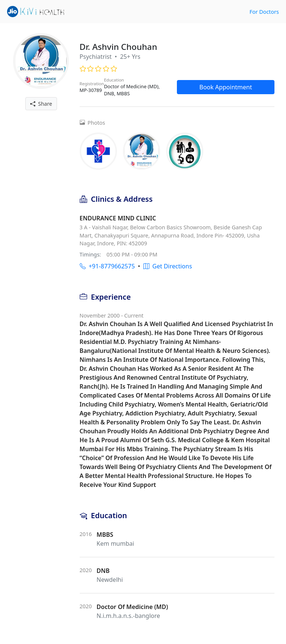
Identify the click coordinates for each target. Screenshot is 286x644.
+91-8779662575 (107, 266)
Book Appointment (226, 87)
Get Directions (168, 266)
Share (41, 104)
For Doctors (264, 12)
